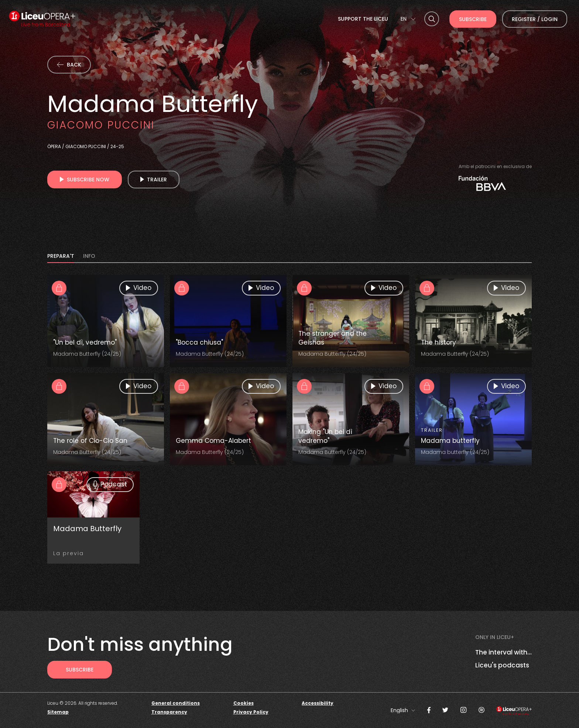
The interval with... (503, 652)
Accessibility (318, 703)
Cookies (244, 703)
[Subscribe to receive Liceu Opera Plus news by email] (80, 670)
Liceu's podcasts (502, 665)
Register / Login (535, 19)
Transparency (169, 712)
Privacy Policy (251, 712)
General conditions (176, 703)
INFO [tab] (89, 257)
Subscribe (473, 19)
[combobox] (408, 19)
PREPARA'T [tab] (61, 257)
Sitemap (58, 712)
